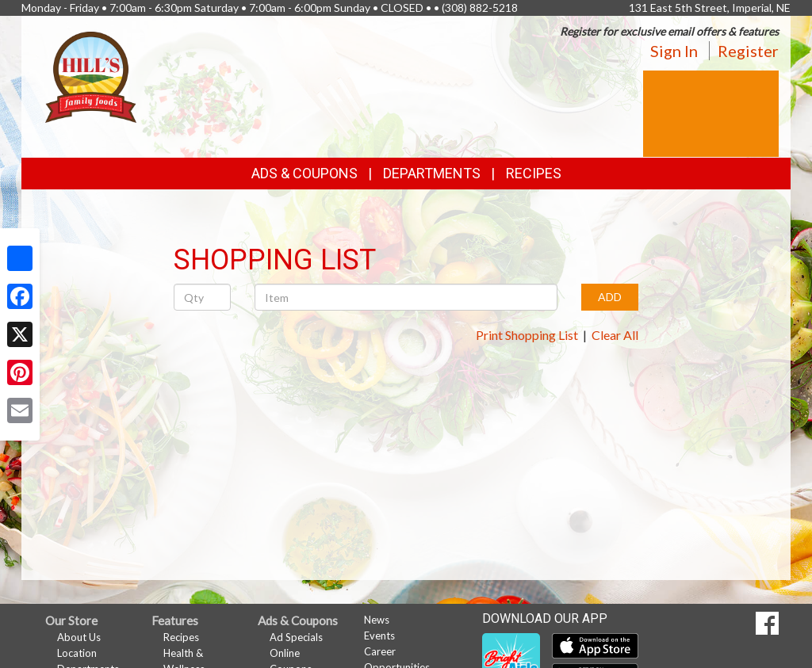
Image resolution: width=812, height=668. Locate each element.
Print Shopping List (527, 335)
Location (77, 653)
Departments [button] (432, 173)
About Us (79, 637)
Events (379, 636)
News (377, 620)
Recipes (534, 173)
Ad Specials (296, 637)
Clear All (615, 335)
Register (748, 51)
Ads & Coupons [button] (304, 173)
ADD (610, 297)
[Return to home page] (91, 76)
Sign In (674, 51)
